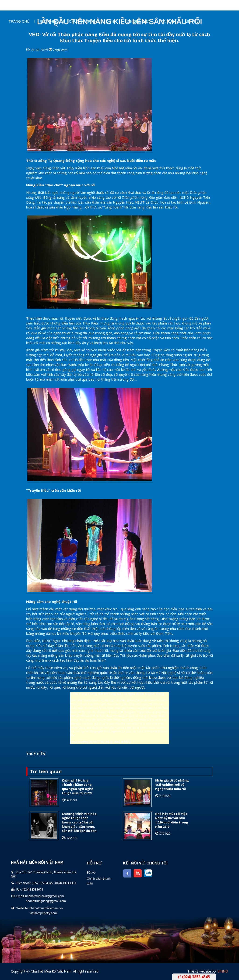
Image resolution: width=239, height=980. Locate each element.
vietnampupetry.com (43, 913)
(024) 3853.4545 (194, 977)
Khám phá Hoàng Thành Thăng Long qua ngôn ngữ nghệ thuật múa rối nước (77, 787)
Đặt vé (91, 872)
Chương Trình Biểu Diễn (91, 21)
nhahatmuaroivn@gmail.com (45, 896)
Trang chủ (19, 21)
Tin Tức (168, 21)
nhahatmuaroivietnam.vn (46, 908)
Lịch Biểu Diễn (137, 21)
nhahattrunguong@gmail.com (46, 901)
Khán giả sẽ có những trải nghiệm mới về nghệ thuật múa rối (172, 785)
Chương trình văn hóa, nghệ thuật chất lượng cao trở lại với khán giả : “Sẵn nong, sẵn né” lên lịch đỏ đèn (80, 822)
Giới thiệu (49, 21)
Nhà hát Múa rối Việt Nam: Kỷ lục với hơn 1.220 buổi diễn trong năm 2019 (172, 820)
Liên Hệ (192, 21)
